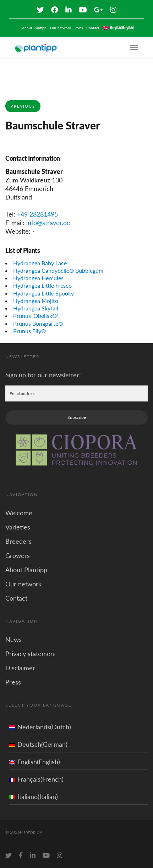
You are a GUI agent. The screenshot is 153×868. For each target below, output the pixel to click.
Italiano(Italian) (33, 797)
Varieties (18, 527)
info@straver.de (48, 223)
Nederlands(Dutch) (40, 727)
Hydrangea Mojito (36, 301)
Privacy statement (31, 654)
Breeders (18, 541)
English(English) (34, 762)
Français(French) (36, 779)
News (13, 639)
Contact (93, 28)
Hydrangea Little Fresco (42, 285)
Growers (18, 555)
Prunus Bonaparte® (38, 323)
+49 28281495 (37, 214)
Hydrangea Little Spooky (43, 293)
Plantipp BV (31, 832)
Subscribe (77, 417)
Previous (23, 106)
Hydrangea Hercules (38, 278)
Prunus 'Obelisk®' (35, 316)
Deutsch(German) (38, 744)
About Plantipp (34, 28)
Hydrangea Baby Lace (40, 263)
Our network (61, 28)
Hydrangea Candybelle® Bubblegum (58, 270)
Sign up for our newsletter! (43, 375)
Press (79, 28)
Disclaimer (20, 668)
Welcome (19, 513)
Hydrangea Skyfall (36, 308)
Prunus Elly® (29, 331)
